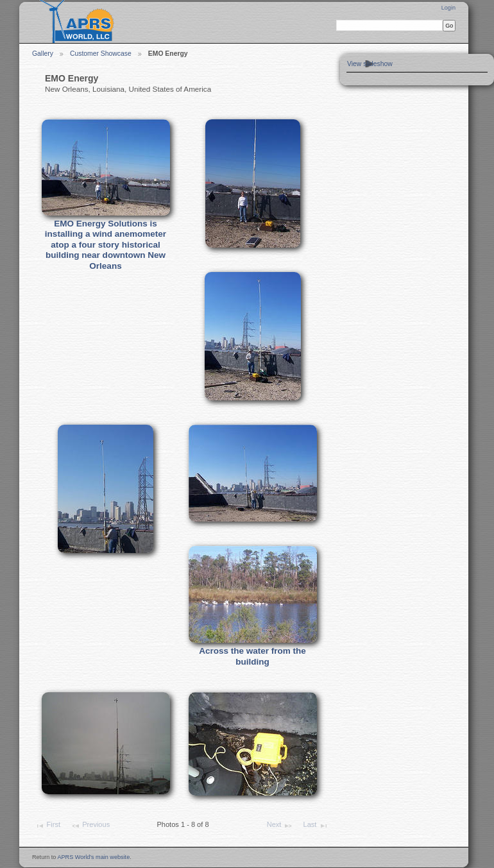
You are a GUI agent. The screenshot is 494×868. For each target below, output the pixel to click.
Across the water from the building (252, 656)
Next (280, 826)
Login (448, 8)
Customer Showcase (101, 54)
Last (316, 826)
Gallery (43, 54)
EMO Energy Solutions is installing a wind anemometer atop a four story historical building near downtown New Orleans (106, 245)
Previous (90, 826)
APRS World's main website (93, 857)
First (47, 826)
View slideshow (370, 64)
